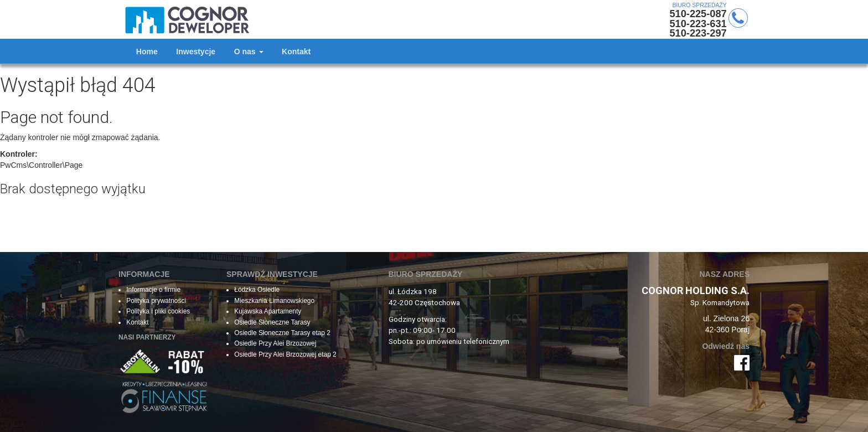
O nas (249, 52)
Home (147, 52)
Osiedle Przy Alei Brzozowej (275, 343)
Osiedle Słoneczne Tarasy (272, 322)
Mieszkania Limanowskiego (274, 301)
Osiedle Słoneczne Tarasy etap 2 (282, 333)
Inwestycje (196, 52)
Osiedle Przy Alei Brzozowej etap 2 (285, 354)
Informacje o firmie (153, 290)
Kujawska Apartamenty (268, 311)
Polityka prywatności (156, 301)
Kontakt (138, 322)
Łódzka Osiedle (257, 290)
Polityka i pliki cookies (158, 311)
